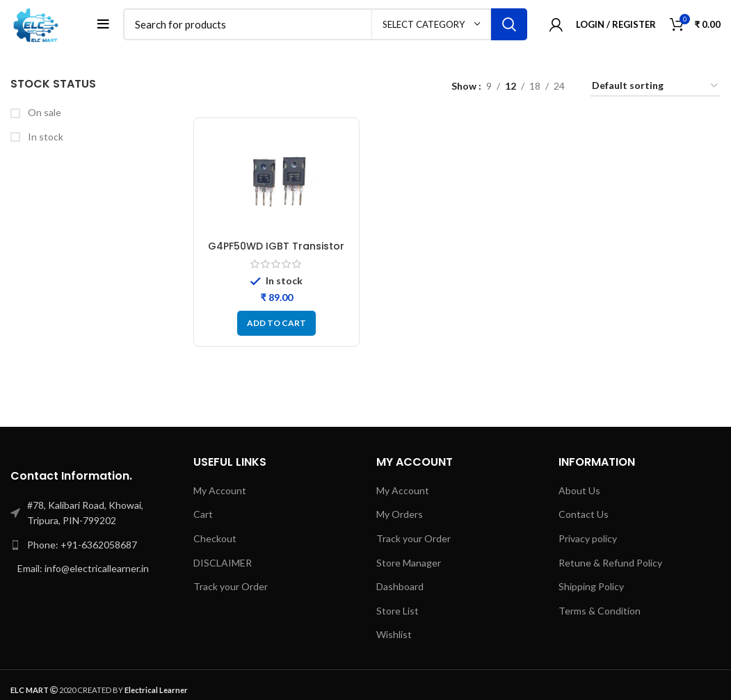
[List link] (91, 545)
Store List (397, 611)
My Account (220, 490)
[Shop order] (656, 87)
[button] (276, 323)
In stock (45, 137)
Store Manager (409, 563)
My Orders (400, 514)
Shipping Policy (591, 586)
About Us (579, 490)
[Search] (326, 24)
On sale (43, 112)
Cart (203, 514)
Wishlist (394, 634)
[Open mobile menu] (103, 24)
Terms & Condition (600, 611)
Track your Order (231, 586)
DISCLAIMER (223, 563)
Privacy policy (588, 538)
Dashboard (400, 586)
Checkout (215, 538)
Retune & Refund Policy (610, 563)
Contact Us (584, 514)
